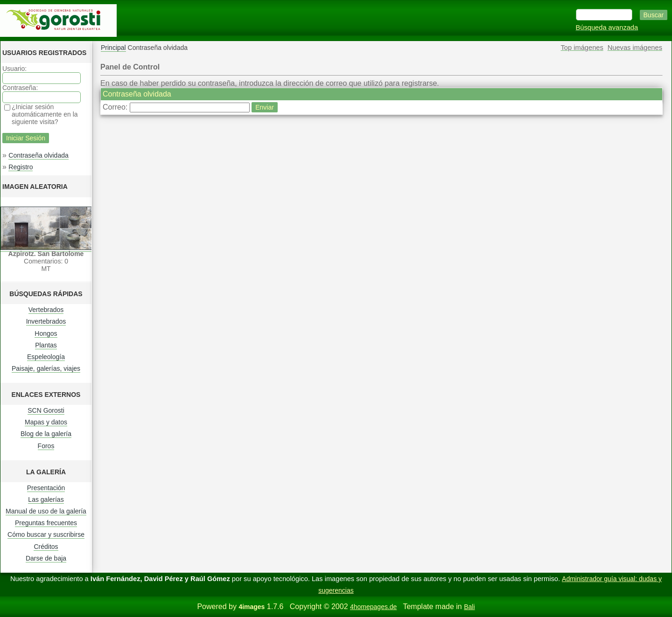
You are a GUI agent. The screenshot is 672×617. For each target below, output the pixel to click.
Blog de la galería (46, 434)
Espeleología (46, 357)
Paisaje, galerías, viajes (46, 368)
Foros (46, 446)
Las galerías (46, 499)
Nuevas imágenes (635, 48)
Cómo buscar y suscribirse (46, 534)
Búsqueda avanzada (607, 28)
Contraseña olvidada (38, 155)
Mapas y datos (46, 422)
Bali (469, 607)
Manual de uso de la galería (46, 511)
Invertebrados (46, 321)
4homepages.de (373, 607)
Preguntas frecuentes (46, 523)
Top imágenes (582, 48)
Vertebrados (46, 310)
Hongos (46, 333)
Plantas (46, 345)
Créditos (46, 547)
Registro (21, 167)
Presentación (46, 488)
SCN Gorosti (46, 410)
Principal (113, 48)
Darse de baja (46, 558)
